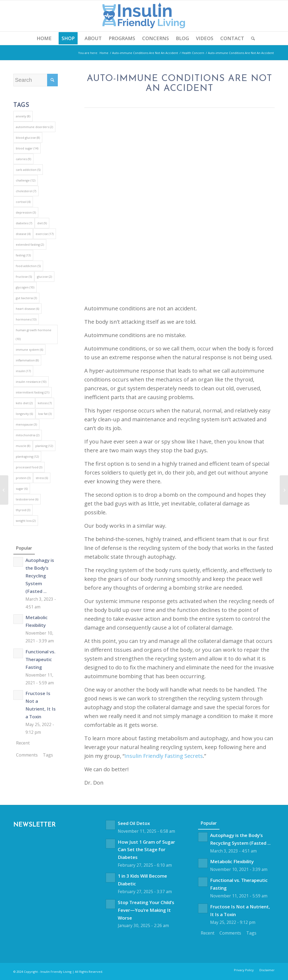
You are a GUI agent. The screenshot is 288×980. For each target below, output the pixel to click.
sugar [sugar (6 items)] (22, 489)
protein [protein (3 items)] (23, 478)
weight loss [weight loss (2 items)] (26, 521)
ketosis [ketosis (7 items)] (45, 403)
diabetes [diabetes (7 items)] (24, 223)
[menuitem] (44, 38)
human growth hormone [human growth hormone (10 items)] (34, 334)
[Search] (251, 38)
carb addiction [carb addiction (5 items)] (28, 170)
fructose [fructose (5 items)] (24, 277)
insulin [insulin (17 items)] (23, 371)
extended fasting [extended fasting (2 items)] (30, 244)
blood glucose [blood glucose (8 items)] (28, 138)
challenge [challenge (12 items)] (26, 180)
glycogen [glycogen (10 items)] (25, 287)
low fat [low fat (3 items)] (45, 414)
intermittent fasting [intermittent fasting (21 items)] (33, 392)
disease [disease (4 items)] (23, 234)
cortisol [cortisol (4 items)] (23, 202)
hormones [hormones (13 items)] (26, 319)
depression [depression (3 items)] (26, 212)
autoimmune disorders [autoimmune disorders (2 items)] (34, 127)
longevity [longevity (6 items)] (24, 414)
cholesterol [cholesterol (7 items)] (26, 191)
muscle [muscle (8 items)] (23, 446)
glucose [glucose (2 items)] (44, 277)
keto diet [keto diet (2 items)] (24, 403)
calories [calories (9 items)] (23, 159)
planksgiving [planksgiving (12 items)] (27, 456)
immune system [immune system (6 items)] (29, 350)
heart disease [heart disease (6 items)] (27, 309)
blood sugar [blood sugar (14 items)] (27, 148)
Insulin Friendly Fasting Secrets (164, 756)
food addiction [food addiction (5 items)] (28, 266)
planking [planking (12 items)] (44, 446)
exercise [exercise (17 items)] (45, 234)
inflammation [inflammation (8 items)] (27, 360)
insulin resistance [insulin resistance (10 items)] (31, 382)
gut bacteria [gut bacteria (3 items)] (26, 298)
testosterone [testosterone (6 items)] (27, 499)
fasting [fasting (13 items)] (23, 255)
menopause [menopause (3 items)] (26, 424)
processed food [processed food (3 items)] (29, 467)
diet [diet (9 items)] (42, 223)
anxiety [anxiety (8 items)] (23, 116)
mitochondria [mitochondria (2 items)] (28, 435)
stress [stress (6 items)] (42, 478)
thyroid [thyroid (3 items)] (23, 510)
